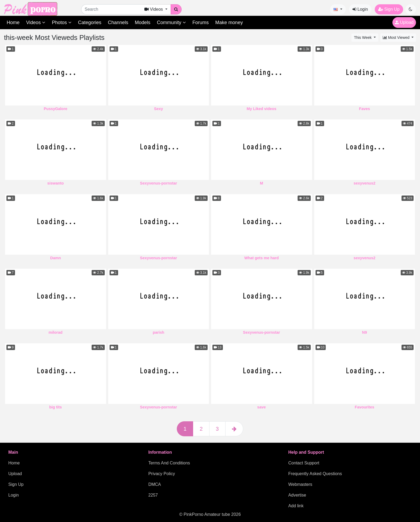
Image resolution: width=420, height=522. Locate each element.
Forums (200, 22)
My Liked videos (262, 109)
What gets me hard (262, 258)
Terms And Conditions (169, 463)
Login (360, 9)
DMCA (155, 484)
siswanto (55, 183)
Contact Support (304, 463)
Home (13, 22)
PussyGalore (55, 109)
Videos (36, 22)
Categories (90, 22)
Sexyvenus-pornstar (159, 183)
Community (171, 22)
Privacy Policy (162, 474)
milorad (55, 332)
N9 (365, 332)
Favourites (364, 407)
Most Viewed (397, 37)
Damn (55, 258)
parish (158, 332)
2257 (153, 495)
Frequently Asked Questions (315, 474)
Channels (118, 22)
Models (142, 22)
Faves (364, 109)
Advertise (297, 495)
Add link (296, 506)
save (261, 407)
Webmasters (300, 484)
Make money (229, 22)
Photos (62, 22)
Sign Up (389, 9)
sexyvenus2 (365, 183)
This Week (363, 37)
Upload (404, 22)
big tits (56, 407)
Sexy (159, 109)
